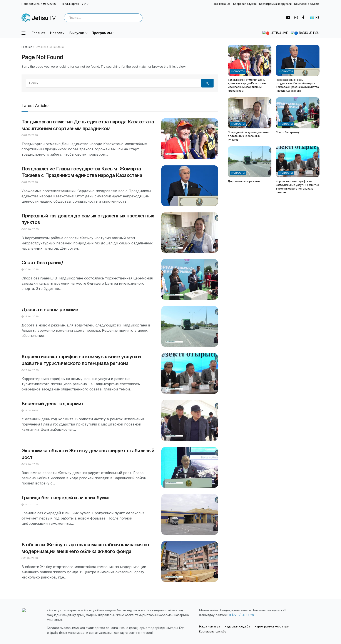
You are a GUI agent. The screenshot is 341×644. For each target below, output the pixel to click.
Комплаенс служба (307, 4)
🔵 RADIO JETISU (307, 33)
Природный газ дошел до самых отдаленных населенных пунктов (249, 136)
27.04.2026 (30, 410)
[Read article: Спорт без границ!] (190, 279)
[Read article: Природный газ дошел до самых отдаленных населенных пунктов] (190, 233)
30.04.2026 (30, 229)
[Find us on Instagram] (296, 18)
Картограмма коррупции (275, 4)
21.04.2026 (30, 558)
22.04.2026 (30, 504)
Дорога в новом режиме (50, 309)
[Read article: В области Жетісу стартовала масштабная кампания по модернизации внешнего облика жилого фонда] (190, 562)
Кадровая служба (245, 4)
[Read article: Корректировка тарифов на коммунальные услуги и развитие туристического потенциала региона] (190, 373)
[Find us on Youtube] (288, 18)
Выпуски (77, 33)
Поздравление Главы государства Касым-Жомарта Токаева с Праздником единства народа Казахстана (297, 85)
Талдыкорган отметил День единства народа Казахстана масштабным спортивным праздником (247, 85)
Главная (38, 33)
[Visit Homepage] (39, 18)
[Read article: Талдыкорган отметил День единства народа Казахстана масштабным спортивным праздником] (190, 139)
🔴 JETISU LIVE (282, 33)
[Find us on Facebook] (303, 18)
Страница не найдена (50, 47)
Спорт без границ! (43, 262)
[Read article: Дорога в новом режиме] (190, 326)
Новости (57, 33)
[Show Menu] (23, 33)
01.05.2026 (30, 135)
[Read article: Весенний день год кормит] (190, 420)
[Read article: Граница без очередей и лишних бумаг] (190, 515)
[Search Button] (138, 18)
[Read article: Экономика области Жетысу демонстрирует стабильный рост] (190, 467)
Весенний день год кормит (53, 404)
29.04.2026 (30, 316)
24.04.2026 (30, 464)
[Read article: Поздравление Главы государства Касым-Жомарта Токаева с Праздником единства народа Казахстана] (190, 186)
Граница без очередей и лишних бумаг (66, 498)
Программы (102, 33)
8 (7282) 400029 (242, 615)
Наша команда (221, 4)
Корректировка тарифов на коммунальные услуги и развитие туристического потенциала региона (297, 187)
